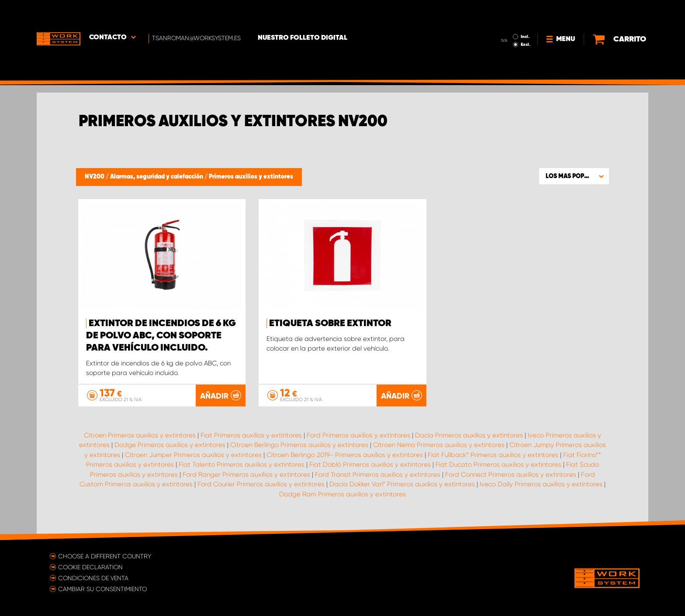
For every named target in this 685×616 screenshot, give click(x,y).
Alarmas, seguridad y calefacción (157, 177)
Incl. (525, 12)
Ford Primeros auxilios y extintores (358, 435)
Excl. (526, 20)
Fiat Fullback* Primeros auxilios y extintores (493, 454)
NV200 (95, 177)
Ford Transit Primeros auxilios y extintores (378, 474)
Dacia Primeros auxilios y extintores (469, 435)
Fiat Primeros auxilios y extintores (251, 435)
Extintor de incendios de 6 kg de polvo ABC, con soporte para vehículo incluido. (161, 336)
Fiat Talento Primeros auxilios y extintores (242, 465)
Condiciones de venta (93, 578)
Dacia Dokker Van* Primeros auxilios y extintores (402, 484)
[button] (574, 176)
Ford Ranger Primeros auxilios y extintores (246, 474)
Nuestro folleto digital (303, 14)
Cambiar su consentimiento (102, 588)
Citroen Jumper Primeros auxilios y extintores (193, 454)
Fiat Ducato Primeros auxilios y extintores (498, 465)
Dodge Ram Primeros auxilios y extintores (342, 494)
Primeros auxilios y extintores (251, 177)
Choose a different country (105, 556)
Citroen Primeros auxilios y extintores (140, 435)
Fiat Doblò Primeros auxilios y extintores (370, 465)
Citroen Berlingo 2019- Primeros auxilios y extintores (345, 454)
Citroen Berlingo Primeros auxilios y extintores (299, 445)
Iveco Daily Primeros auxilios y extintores (541, 484)
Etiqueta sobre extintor (330, 323)
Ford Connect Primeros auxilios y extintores (511, 474)
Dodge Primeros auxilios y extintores (170, 445)
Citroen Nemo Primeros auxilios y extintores (439, 445)
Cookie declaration (90, 567)
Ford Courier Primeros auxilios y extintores (261, 484)
